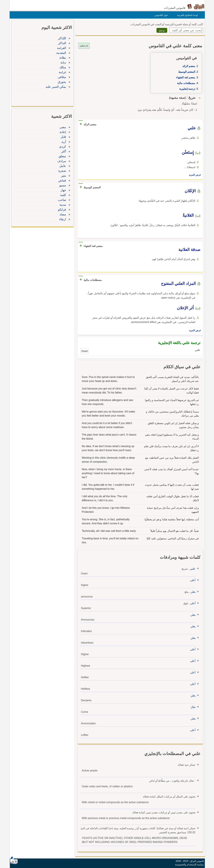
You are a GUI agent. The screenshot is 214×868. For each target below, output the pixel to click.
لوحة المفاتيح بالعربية (187, 15)
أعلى (192, 580)
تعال (192, 707)
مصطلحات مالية (185, 83)
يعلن (192, 592)
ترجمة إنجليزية (186, 89)
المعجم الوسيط (186, 72)
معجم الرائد (188, 66)
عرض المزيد (194, 175)
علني (192, 569)
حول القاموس (160, 15)
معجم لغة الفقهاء (185, 77)
